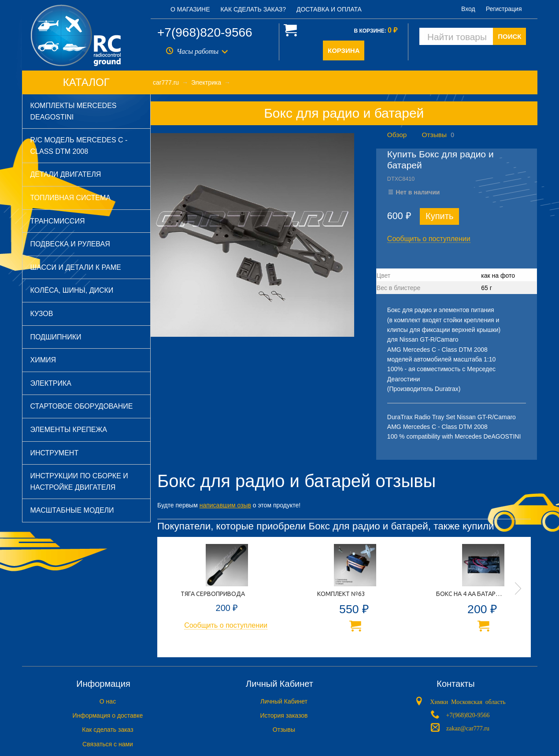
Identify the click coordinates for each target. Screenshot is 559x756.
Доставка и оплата (329, 9)
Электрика (51, 383)
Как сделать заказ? (253, 9)
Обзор (397, 135)
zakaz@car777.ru (468, 727)
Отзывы (434, 135)
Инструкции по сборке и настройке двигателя (79, 482)
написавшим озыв (225, 505)
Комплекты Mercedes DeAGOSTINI (74, 111)
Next (518, 588)
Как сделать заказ (107, 730)
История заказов (284, 715)
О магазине (190, 9)
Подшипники (56, 337)
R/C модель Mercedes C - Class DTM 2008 (79, 146)
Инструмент (55, 453)
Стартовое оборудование (82, 406)
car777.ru (166, 82)
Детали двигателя (66, 174)
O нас (108, 701)
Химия (43, 360)
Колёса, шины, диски (72, 290)
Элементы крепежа (69, 430)
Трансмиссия (58, 221)
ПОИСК (509, 36)
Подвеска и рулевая (70, 244)
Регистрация (504, 9)
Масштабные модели (72, 510)
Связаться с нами (108, 744)
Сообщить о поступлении (429, 239)
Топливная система (70, 198)
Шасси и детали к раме (76, 267)
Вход (468, 9)
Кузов (42, 314)
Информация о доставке (108, 715)
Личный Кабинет (284, 701)
